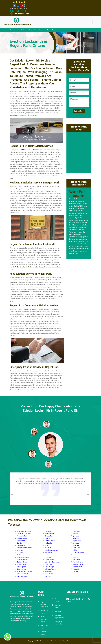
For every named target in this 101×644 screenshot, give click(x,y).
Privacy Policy (57, 600)
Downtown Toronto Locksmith (50, 641)
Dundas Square (22, 564)
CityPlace (20, 550)
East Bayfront (22, 567)
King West (48, 553)
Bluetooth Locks (58, 606)
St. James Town (78, 553)
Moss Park (49, 571)
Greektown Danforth (24, 534)
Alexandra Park (22, 536)
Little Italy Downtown (52, 562)
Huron (47, 545)
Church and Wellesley (24, 548)
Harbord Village (50, 541)
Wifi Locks (58, 611)
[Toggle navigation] (96, 22)
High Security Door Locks (44, 604)
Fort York (48, 531)
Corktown (20, 555)
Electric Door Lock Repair (44, 619)
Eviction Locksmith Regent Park (50, 30)
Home (12, 30)
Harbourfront (49, 543)
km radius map (79, 152)
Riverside (76, 543)
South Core (76, 548)
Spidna (75, 550)
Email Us (74, 599)
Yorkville (75, 571)
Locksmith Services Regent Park (26, 30)
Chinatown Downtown (24, 531)
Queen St (76, 538)
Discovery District (23, 557)
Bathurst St (21, 541)
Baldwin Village (22, 538)
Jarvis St (48, 548)
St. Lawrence (77, 555)
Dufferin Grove (22, 562)
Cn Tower (20, 553)
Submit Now (79, 111)
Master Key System (44, 612)
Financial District (23, 576)
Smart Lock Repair (44, 627)
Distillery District (23, 560)
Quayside (76, 536)
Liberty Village (50, 560)
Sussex (75, 557)
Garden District (50, 534)
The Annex (76, 560)
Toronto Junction (78, 564)
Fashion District (22, 574)
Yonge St (76, 569)
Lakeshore (48, 555)
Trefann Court (77, 567)
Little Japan (49, 564)
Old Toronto (49, 574)
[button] (34, 432)
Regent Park (77, 541)
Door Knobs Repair (44, 633)
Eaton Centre (21, 569)
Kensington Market (51, 550)
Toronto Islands (78, 562)
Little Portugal (50, 567)
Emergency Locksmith (58, 623)
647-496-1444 (18, 11)
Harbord (48, 538)
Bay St (19, 543)
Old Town (48, 576)
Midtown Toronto (51, 569)
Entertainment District (24, 571)
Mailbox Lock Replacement (59, 617)
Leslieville (48, 557)
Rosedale (76, 545)
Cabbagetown (22, 545)
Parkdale (76, 534)
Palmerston (76, 531)
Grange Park (49, 536)
